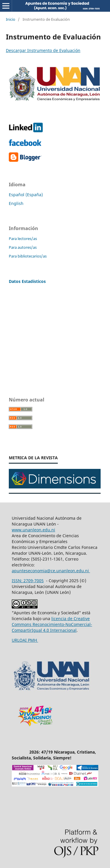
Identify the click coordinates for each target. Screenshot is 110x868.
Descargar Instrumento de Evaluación (43, 50)
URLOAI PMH (25, 640)
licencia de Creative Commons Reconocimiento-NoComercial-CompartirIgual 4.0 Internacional (52, 624)
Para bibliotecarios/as (28, 256)
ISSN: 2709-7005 (28, 581)
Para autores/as (23, 247)
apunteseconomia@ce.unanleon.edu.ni (51, 571)
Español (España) (26, 195)
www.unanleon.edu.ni (33, 530)
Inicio (11, 19)
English (16, 203)
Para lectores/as (23, 239)
